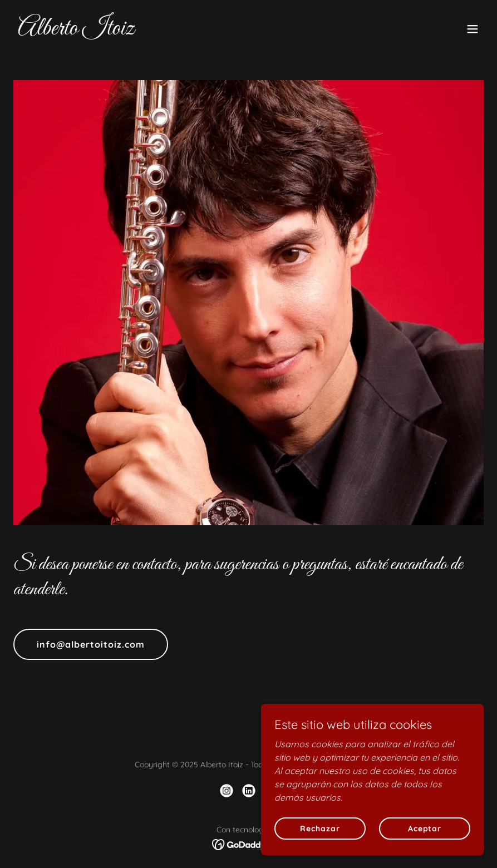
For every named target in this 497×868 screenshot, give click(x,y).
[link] (76, 31)
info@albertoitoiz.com (91, 644)
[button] (473, 29)
